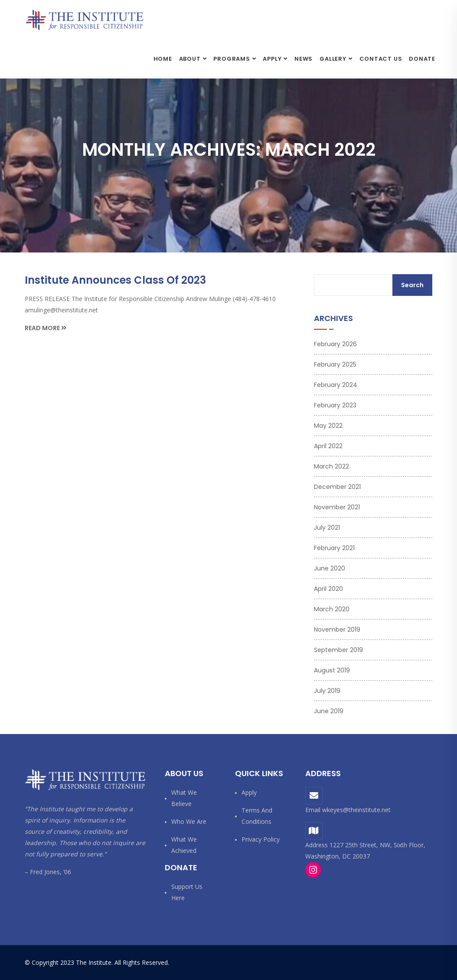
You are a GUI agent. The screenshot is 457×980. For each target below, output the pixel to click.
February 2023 (335, 405)
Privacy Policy (261, 839)
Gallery (333, 59)
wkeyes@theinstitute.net (356, 810)
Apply (272, 59)
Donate (422, 59)
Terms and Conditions (257, 816)
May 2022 (328, 426)
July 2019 (327, 691)
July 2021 (327, 528)
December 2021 (337, 487)
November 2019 (337, 629)
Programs (232, 59)
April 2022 (328, 446)
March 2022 (331, 466)
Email (313, 810)
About (190, 59)
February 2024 (336, 385)
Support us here (187, 892)
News (304, 59)
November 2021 (337, 507)
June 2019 (329, 711)
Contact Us (381, 59)
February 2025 (335, 364)
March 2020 (332, 609)
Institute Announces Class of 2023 (115, 280)
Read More (46, 328)
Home (163, 59)
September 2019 (338, 650)
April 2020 (328, 589)
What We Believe (184, 798)
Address (323, 773)
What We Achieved (184, 845)
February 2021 (334, 548)
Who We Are (189, 821)
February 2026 (335, 344)
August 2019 (332, 670)
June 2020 (330, 568)
